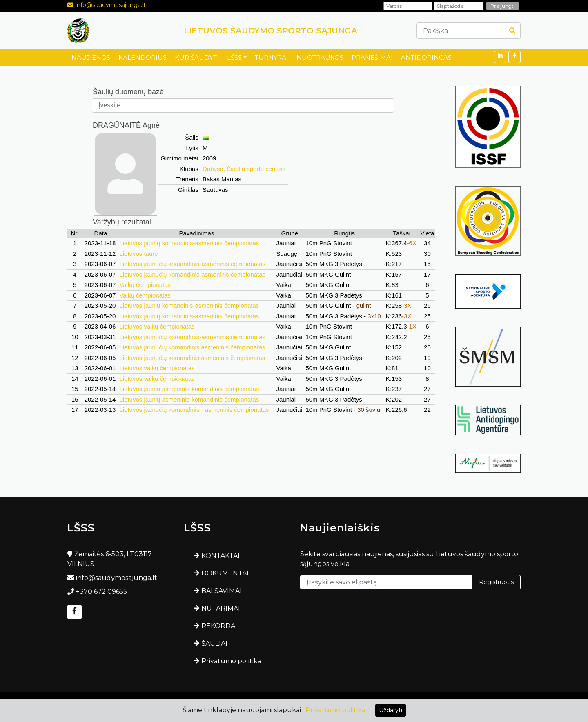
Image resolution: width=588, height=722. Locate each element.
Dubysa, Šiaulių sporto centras (244, 169)
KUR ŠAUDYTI (197, 57)
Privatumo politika (231, 661)
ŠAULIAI (214, 643)
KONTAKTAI (220, 556)
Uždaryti (391, 710)
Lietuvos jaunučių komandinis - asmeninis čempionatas (194, 410)
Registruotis (496, 582)
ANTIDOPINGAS (426, 57)
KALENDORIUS (143, 57)
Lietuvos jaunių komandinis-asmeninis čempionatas (189, 243)
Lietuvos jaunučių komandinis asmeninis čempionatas (192, 347)
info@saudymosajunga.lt (111, 5)
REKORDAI (219, 626)
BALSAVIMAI (222, 591)
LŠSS (234, 57)
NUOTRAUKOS (320, 57)
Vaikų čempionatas (145, 285)
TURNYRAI (272, 57)
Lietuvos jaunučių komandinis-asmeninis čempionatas (192, 264)
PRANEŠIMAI (372, 57)
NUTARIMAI (221, 608)
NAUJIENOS (91, 57)
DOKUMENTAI (225, 573)
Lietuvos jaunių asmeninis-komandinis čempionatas (189, 389)
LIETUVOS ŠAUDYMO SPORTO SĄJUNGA (271, 31)
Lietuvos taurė (138, 254)
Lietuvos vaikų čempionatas (157, 326)
